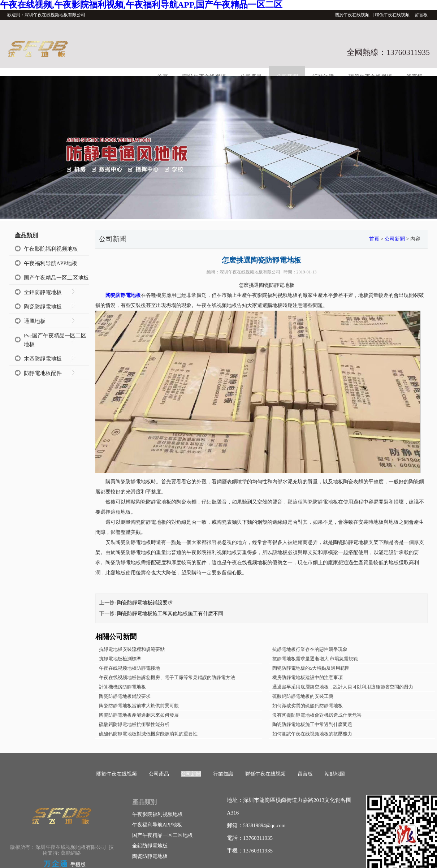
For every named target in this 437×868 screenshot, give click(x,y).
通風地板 (35, 321)
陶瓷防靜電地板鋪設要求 (145, 603)
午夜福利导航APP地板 (51, 263)
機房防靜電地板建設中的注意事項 (308, 677)
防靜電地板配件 (43, 373)
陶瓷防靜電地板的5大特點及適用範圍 (311, 668)
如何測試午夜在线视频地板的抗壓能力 (312, 734)
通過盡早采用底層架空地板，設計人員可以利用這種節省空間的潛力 (343, 687)
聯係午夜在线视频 (392, 15)
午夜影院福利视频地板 (51, 249)
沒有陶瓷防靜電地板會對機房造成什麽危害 (317, 715)
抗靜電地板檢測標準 (120, 659)
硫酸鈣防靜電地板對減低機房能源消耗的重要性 (148, 734)
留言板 (421, 15)
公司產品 (159, 774)
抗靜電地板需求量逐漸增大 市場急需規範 (315, 659)
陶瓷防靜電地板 (43, 307)
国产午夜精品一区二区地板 (56, 278)
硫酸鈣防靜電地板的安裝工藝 (303, 696)
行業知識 (223, 774)
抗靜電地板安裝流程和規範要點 (132, 649)
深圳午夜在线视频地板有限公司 (250, 272)
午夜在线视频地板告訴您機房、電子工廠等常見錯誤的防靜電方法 (167, 677)
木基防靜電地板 (43, 359)
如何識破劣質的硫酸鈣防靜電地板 (308, 706)
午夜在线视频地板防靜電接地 (129, 668)
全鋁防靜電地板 (43, 292)
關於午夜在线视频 (352, 15)
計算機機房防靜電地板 (122, 687)
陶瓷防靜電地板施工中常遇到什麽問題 (312, 724)
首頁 (374, 239)
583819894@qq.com (264, 826)
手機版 (78, 865)
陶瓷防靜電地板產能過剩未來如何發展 (139, 715)
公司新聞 (395, 239)
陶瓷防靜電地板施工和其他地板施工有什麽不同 (170, 614)
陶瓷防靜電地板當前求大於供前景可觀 (139, 706)
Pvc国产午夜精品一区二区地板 (55, 340)
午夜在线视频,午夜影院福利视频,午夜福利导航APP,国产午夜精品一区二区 (141, 5)
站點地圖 (335, 774)
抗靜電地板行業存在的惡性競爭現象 (310, 649)
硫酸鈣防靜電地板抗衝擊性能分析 (134, 724)
